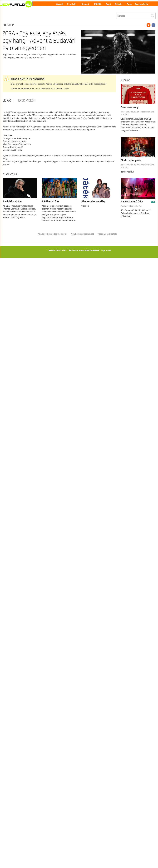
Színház (118, 4)
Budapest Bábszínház (131, 206)
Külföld (98, 4)
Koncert (85, 4)
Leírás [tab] (7, 101)
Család (59, 4)
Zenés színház (141, 4)
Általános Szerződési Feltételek (52, 234)
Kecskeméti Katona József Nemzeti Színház (137, 113)
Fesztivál (71, 4)
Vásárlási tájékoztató (107, 234)
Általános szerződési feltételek (84, 250)
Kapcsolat (106, 250)
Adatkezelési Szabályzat (82, 234)
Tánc (129, 4)
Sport (108, 4)
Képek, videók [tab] (26, 101)
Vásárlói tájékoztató (57, 250)
